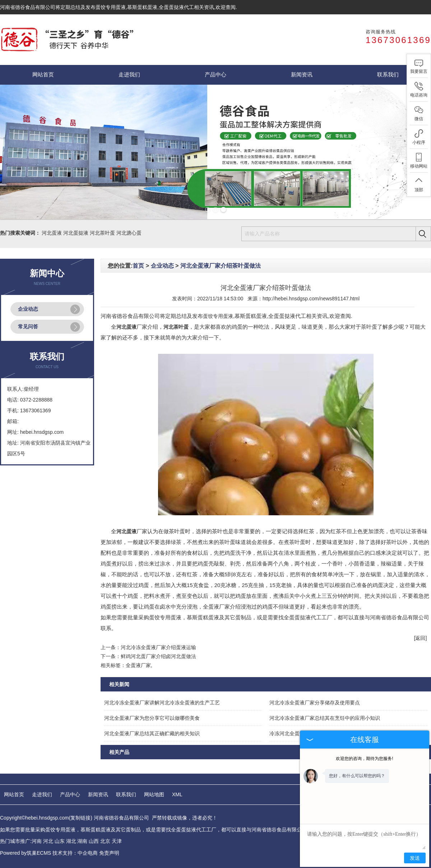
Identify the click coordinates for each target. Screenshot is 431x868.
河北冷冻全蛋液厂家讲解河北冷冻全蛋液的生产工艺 (162, 703)
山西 (94, 841)
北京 (105, 841)
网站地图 (154, 794)
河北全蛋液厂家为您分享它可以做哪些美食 (152, 718)
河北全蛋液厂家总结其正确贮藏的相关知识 (152, 733)
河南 (37, 841)
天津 (117, 841)
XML (177, 794)
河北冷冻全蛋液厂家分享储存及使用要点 (315, 703)
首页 (138, 266)
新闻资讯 (302, 75)
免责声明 (109, 853)
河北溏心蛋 (129, 233)
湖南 (82, 841)
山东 (60, 841)
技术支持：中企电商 (75, 853)
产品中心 (215, 75)
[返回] (421, 638)
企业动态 (28, 309)
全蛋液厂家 (138, 665)
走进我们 (129, 75)
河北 (48, 841)
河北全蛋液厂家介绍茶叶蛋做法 (221, 266)
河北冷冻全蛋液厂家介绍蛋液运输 (158, 647)
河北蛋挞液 (76, 233)
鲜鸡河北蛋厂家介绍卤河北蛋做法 (158, 656)
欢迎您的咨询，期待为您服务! (364, 759)
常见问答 (28, 327)
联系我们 (388, 75)
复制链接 (80, 818)
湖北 (71, 841)
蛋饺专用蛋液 (111, 7)
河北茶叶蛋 (102, 233)
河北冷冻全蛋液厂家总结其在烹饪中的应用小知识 (325, 718)
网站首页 (43, 75)
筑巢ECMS (39, 853)
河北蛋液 (52, 233)
